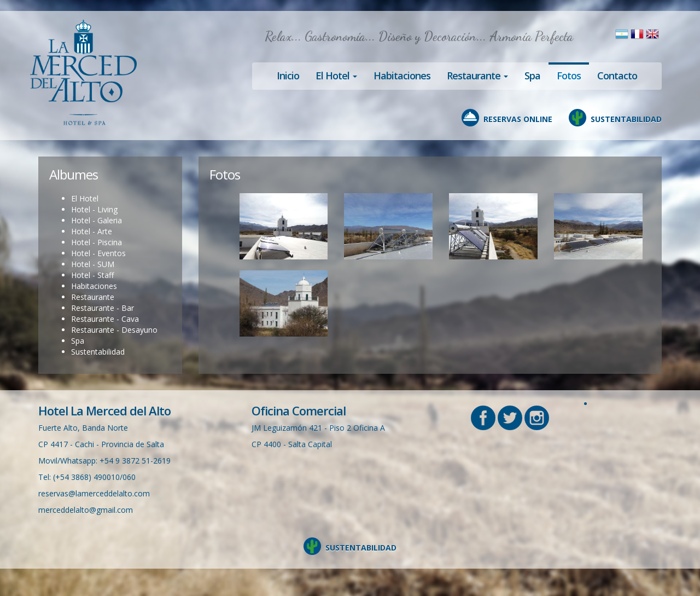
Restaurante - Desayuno (114, 330)
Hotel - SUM (93, 264)
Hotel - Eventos (98, 253)
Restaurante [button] (477, 76)
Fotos (569, 76)
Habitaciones (402, 76)
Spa (532, 76)
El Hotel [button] (336, 76)
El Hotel (85, 198)
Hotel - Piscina (97, 242)
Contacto (617, 76)
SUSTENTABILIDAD (626, 119)
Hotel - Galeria (97, 220)
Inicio (288, 76)
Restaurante (93, 297)
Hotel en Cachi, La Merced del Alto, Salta (83, 73)
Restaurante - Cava (105, 319)
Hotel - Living (94, 209)
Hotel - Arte (92, 231)
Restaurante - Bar (103, 308)
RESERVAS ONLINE (518, 119)
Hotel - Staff (92, 275)
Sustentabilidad (98, 352)
